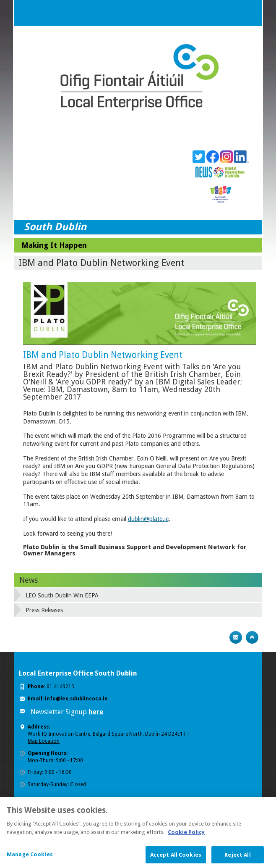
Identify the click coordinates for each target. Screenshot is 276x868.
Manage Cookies (30, 858)
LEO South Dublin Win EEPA (62, 595)
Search (232, 13)
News (29, 580)
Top (252, 637)
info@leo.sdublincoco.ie (76, 699)
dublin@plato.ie (148, 519)
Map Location (44, 741)
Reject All (237, 859)
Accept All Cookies (176, 859)
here (96, 712)
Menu (249, 13)
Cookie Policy (186, 836)
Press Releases (44, 610)
